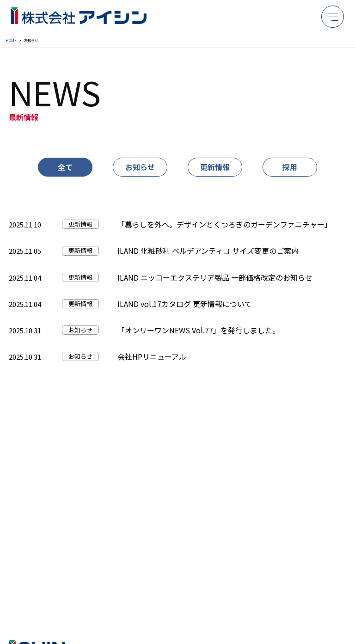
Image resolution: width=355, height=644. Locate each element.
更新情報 (215, 167)
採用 (290, 167)
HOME (11, 40)
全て (65, 167)
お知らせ (140, 167)
